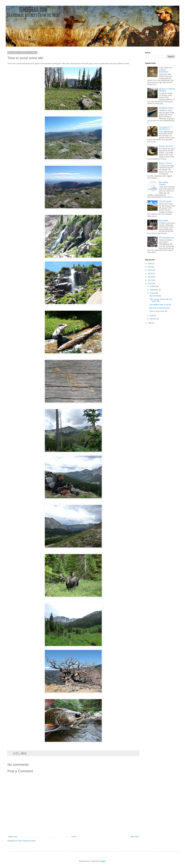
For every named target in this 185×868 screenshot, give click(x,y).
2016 (150, 264)
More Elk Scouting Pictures (160, 308)
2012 (150, 277)
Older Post (134, 837)
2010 (150, 284)
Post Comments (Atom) (27, 841)
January (153, 319)
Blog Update (164, 221)
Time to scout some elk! (158, 311)
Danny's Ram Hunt (166, 146)
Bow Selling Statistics (163, 183)
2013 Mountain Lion (166, 238)
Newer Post (13, 837)
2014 (150, 270)
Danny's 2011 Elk (166, 163)
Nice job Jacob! (155, 296)
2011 (150, 280)
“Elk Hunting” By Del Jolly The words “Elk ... (161, 300)
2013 (150, 274)
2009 (150, 323)
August (153, 293)
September (154, 290)
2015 (150, 267)
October (153, 286)
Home (74, 837)
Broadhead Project (166, 108)
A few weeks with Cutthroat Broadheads (165, 70)
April (152, 316)
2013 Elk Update (165, 201)
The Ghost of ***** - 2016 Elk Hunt (166, 128)
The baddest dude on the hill (160, 305)
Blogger (103, 861)
